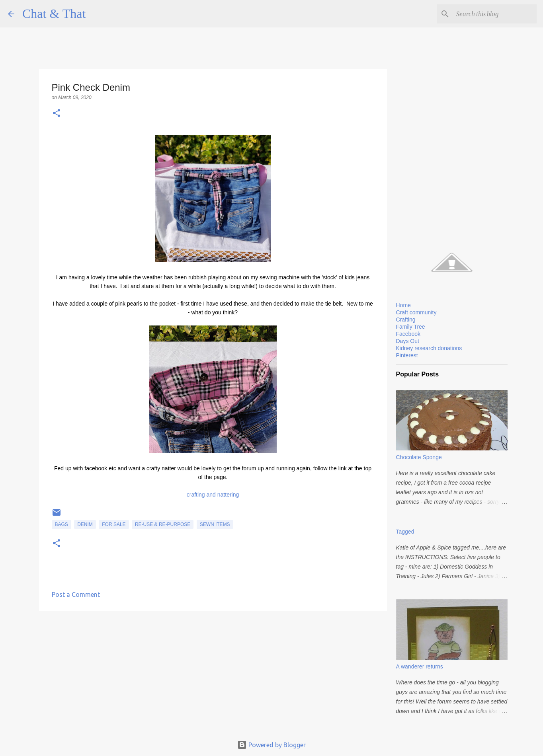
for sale (114, 524)
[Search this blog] (495, 14)
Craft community (416, 312)
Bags (62, 524)
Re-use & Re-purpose (163, 524)
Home (403, 305)
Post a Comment (76, 594)
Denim (85, 524)
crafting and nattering (213, 495)
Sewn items (215, 524)
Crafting (406, 320)
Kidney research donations (429, 348)
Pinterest (407, 355)
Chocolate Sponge (419, 457)
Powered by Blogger (271, 745)
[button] (57, 114)
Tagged (405, 532)
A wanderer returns (420, 666)
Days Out (408, 341)
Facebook (408, 334)
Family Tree (411, 327)
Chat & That (54, 14)
